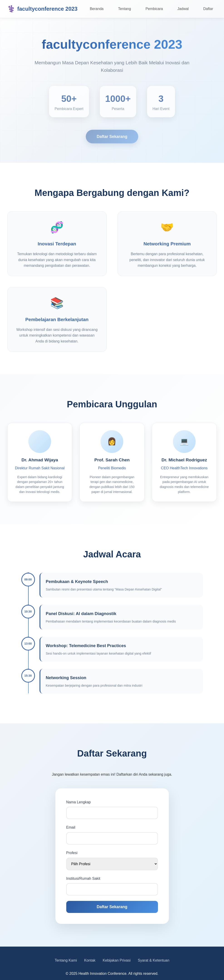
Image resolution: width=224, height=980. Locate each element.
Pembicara (154, 9)
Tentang (124, 9)
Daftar (208, 9)
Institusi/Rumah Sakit (83, 878)
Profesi (72, 853)
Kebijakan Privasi (117, 960)
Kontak (90, 960)
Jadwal (183, 9)
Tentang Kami (66, 960)
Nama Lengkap (79, 802)
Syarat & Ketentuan (154, 960)
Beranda (97, 9)
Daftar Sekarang (112, 138)
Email (71, 827)
